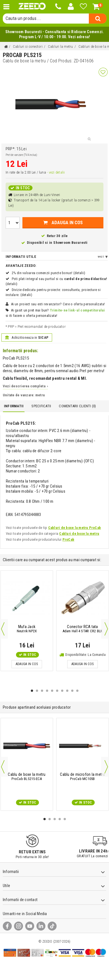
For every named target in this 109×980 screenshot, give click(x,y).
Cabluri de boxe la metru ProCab (75, 528)
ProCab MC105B (82, 777)
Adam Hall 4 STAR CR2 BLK (83, 629)
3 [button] (42, 691)
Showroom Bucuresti (70, 243)
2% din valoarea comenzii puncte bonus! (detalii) (49, 273)
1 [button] (32, 691)
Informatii (14, 406)
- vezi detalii (56, 172)
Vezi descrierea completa (25, 386)
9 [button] (72, 691)
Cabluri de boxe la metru (79, 534)
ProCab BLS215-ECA (27, 777)
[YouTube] (30, 926)
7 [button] (62, 691)
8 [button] (67, 691)
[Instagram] (18, 926)
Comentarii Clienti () (77, 406)
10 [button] (77, 691)
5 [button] (52, 691)
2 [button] (37, 691)
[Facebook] (7, 926)
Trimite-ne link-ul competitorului (77, 310)
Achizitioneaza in (27, 337)
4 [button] (47, 691)
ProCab (68, 539)
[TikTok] (52, 926)
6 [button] (57, 691)
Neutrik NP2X (27, 629)
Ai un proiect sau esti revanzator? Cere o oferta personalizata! (58, 304)
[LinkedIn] (41, 926)
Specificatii (41, 406)
